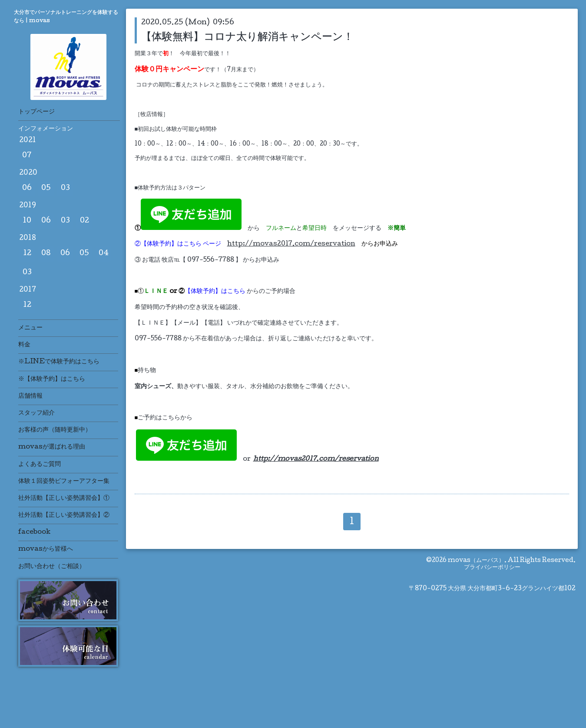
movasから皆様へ (46, 549)
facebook (34, 532)
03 (65, 188)
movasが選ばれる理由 (52, 447)
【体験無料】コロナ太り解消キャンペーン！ (247, 37)
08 (46, 254)
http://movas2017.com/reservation (291, 244)
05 (46, 188)
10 (27, 221)
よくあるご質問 (40, 465)
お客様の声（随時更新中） (55, 430)
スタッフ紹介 (36, 413)
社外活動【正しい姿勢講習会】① (64, 499)
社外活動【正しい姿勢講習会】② (64, 515)
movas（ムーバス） (476, 561)
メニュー (30, 328)
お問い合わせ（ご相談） (52, 567)
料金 (24, 345)
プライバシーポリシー (492, 568)
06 (27, 188)
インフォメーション (46, 129)
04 (104, 254)
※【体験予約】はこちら (52, 379)
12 (27, 254)
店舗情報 (30, 396)
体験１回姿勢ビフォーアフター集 (64, 482)
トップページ (36, 112)
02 (84, 221)
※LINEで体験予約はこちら (59, 362)
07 (27, 156)
